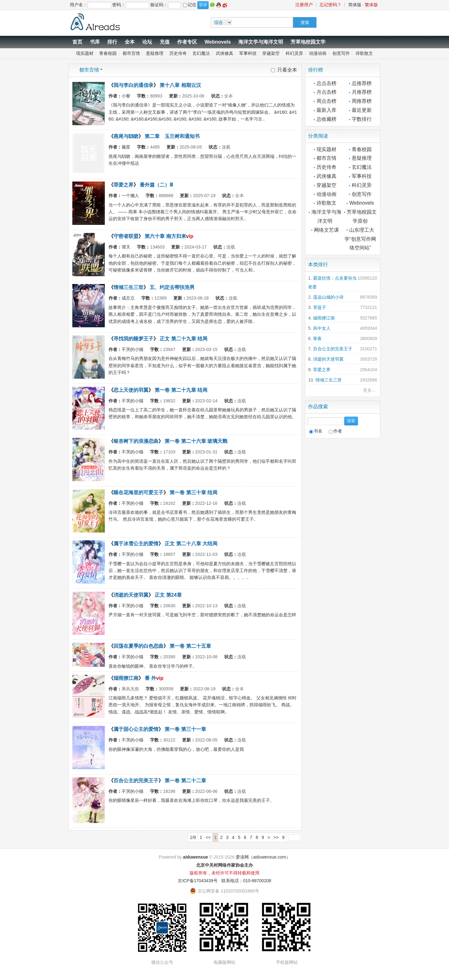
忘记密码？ (331, 5)
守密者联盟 (126, 236)
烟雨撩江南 (126, 678)
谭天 (126, 247)
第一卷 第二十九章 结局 (181, 390)
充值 (165, 42)
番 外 (150, 678)
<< (208, 837)
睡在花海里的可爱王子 (138, 492)
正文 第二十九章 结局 (183, 339)
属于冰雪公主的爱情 (136, 544)
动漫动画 (318, 53)
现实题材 (85, 53)
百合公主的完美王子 (136, 781)
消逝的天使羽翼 (131, 595)
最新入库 (326, 110)
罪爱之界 (123, 185)
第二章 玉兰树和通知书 (172, 136)
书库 (95, 42)
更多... (369, 390)
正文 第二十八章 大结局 (191, 544)
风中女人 (322, 328)
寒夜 (317, 339)
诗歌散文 (364, 53)
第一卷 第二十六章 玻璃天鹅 (196, 441)
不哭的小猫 (133, 349)
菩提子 (320, 307)
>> (276, 837)
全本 (130, 42)
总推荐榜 (362, 83)
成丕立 (128, 298)
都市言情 (131, 53)
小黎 (126, 96)
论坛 (147, 42)
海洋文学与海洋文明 (261, 42)
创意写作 (341, 53)
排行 (112, 42)
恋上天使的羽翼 (131, 390)
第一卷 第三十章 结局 (193, 492)
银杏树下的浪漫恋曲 (136, 441)
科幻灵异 (294, 53)
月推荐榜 (362, 92)
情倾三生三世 (128, 287)
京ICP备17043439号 (198, 881)
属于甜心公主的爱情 (136, 729)
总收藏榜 (326, 119)
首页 (77, 42)
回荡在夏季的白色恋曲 (138, 646)
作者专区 (187, 42)
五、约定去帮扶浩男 (172, 287)
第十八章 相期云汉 (180, 85)
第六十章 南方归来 (165, 236)
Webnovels (218, 42)
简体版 (355, 5)
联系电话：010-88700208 (246, 881)
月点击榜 (326, 92)
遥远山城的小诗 (328, 297)
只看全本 (287, 70)
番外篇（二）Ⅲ (156, 185)
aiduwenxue (196, 857)
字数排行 (362, 119)
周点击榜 (326, 101)
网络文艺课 (326, 230)
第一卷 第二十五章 (190, 646)
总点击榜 (326, 83)
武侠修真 (224, 53)
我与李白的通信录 (133, 85)
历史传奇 (178, 53)
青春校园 (108, 53)
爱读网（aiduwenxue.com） (263, 857)
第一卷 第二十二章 (185, 781)
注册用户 (304, 5)
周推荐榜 (362, 101)
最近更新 (362, 110)
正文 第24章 (168, 595)
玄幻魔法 (201, 53)
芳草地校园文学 (308, 42)
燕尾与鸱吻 (126, 136)
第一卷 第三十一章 (185, 729)
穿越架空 (271, 53)
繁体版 (371, 5)
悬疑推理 (155, 53)
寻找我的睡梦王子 (133, 339)
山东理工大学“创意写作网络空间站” (360, 239)
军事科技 (248, 53)
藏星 (126, 147)
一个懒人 (130, 196)
